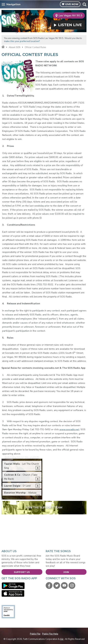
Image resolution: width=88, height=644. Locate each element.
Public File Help (50, 634)
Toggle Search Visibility (84, 4)
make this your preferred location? (22, 41)
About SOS (15, 47)
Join (66, 572)
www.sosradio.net (69, 429)
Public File (35, 634)
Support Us (22, 572)
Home (3, 47)
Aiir (62, 639)
